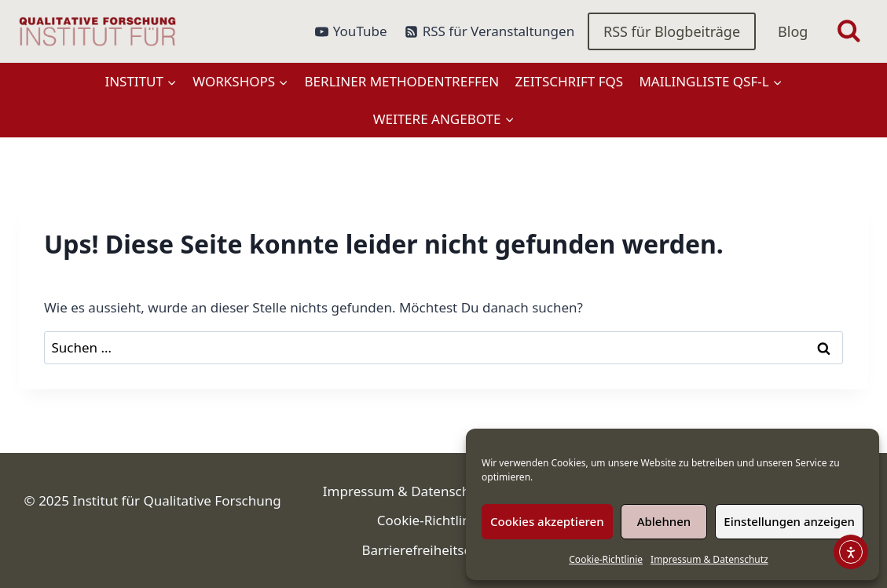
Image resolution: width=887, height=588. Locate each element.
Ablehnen (664, 521)
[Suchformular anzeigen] (849, 32)
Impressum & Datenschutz (709, 559)
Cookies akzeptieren (547, 521)
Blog (793, 31)
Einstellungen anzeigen (789, 521)
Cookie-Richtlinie (606, 559)
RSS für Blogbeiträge (672, 31)
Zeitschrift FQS (570, 81)
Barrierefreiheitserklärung (443, 550)
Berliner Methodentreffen (402, 81)
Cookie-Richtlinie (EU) (443, 520)
